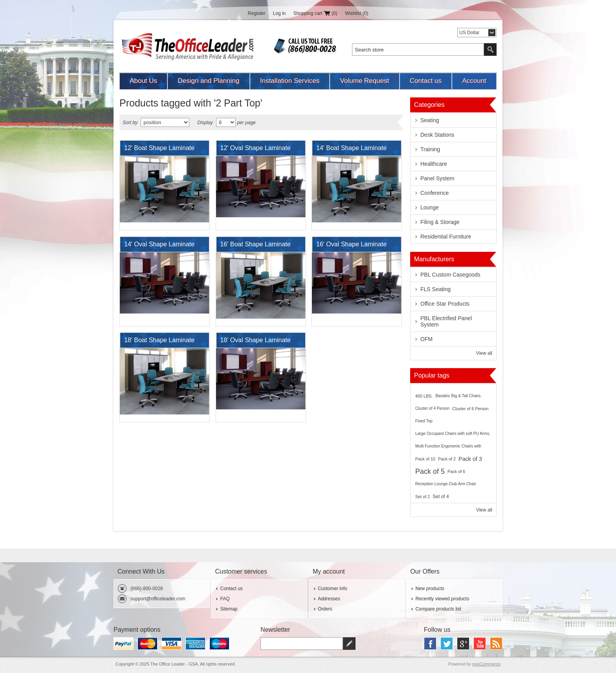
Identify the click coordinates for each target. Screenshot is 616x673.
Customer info (333, 589)
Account (474, 81)
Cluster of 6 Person (470, 409)
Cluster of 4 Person (432, 408)
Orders (325, 609)
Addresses (329, 599)
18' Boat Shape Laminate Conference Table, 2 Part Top (159, 342)
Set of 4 (441, 497)
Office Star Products (445, 304)
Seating (430, 120)
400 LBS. (424, 396)
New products (430, 589)
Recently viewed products (442, 599)
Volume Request (365, 81)
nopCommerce (486, 664)
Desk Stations (437, 135)
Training (430, 149)
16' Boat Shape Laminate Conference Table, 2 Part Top (256, 246)
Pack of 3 (470, 459)
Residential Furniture (446, 237)
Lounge (430, 207)
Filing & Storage (440, 222)
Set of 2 (423, 497)
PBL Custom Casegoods (450, 275)
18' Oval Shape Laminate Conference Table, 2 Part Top (256, 342)
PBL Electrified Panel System (446, 321)
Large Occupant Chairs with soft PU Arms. (453, 434)
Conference (434, 193)
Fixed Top (424, 421)
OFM (426, 339)
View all (484, 353)
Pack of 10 (425, 459)
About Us (143, 81)
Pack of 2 (447, 459)
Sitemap (229, 609)
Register (257, 13)
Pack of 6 (456, 471)
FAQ (225, 599)
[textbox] (418, 50)
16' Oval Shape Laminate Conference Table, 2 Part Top (351, 246)
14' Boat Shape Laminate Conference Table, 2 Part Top (351, 150)
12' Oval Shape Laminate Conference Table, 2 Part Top (256, 150)
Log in (280, 13)
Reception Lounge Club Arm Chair (446, 484)
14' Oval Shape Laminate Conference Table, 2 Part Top (159, 246)
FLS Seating (435, 289)
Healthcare (434, 164)
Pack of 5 (430, 471)
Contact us (426, 81)
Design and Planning (209, 81)
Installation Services (290, 81)
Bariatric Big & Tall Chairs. (458, 396)
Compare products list (438, 609)
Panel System (437, 178)
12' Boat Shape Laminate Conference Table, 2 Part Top (159, 150)
